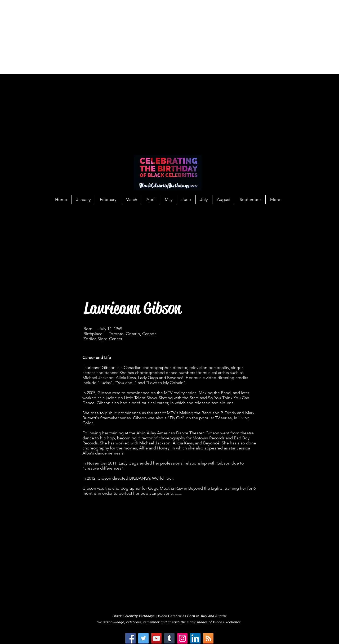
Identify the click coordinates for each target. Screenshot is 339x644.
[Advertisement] (159, 37)
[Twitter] (143, 638)
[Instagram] (182, 638)
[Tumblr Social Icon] (169, 638)
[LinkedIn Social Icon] (195, 638)
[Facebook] (130, 638)
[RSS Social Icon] (208, 638)
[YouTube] (156, 638)
